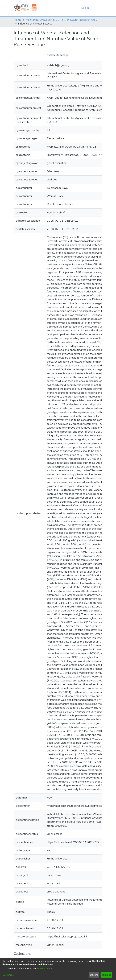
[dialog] (58, 969)
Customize (8, 975)
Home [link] (18, 20)
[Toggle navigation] (97, 8)
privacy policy (45, 968)
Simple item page (58, 55)
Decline (94, 975)
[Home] (21, 8)
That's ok (106, 975)
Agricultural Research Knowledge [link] (82, 20)
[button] (73, 8)
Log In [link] (85, 8)
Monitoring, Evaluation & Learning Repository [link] (43, 20)
